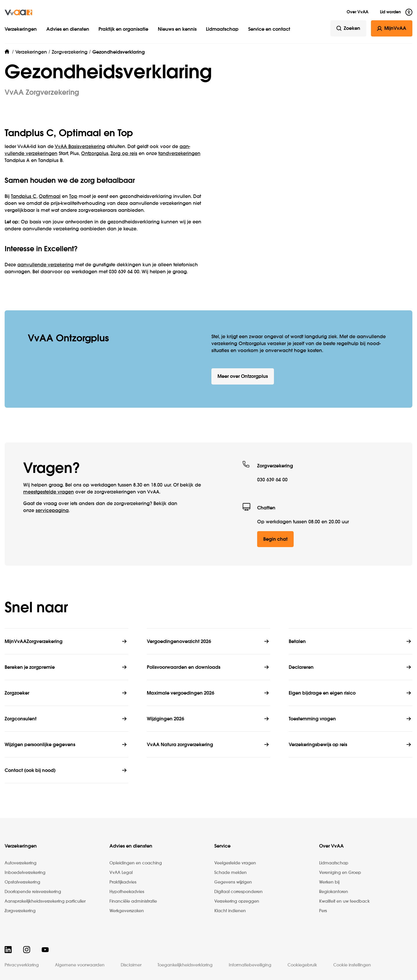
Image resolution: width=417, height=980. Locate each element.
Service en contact (269, 30)
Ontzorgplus (95, 154)
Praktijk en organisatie (123, 30)
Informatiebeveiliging (250, 965)
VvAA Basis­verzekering (80, 147)
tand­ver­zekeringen (179, 154)
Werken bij (329, 882)
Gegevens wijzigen (233, 882)
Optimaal (50, 197)
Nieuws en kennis (177, 30)
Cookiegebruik (302, 965)
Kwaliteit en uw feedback (344, 901)
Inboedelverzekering (25, 873)
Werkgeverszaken (127, 911)
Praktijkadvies (123, 882)
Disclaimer (131, 965)
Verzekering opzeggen (237, 901)
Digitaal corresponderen (238, 892)
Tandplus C (24, 197)
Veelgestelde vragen (235, 863)
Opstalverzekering (22, 882)
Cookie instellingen (352, 965)
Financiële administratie (133, 901)
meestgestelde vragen (49, 492)
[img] (18, 12)
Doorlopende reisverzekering (33, 892)
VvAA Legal (121, 873)
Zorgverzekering (20, 911)
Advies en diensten (68, 30)
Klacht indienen (230, 911)
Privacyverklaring (22, 965)
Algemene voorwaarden (80, 965)
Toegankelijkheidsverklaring (185, 965)
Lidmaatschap (222, 30)
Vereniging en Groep (340, 873)
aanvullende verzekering (45, 265)
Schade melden (231, 873)
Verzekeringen (21, 30)
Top (73, 197)
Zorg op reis (124, 154)
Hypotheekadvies (127, 892)
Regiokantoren (334, 892)
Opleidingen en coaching (136, 863)
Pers (323, 911)
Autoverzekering (21, 863)
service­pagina (52, 511)
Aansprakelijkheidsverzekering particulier (45, 901)
